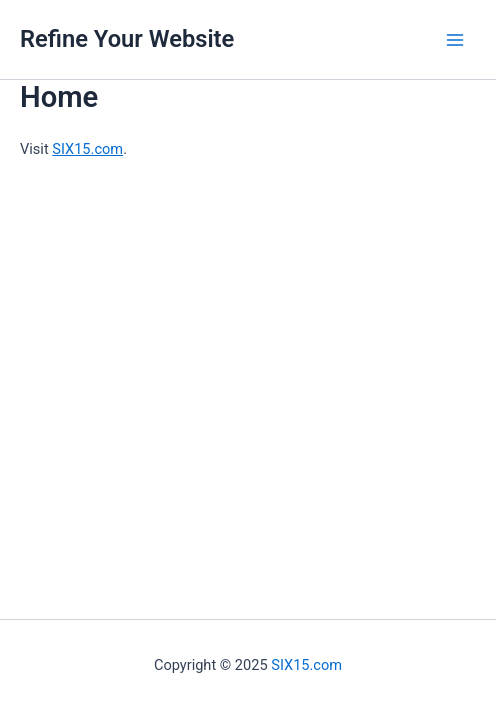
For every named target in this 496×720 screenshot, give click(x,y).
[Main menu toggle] (455, 40)
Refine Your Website (127, 39)
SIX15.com (87, 149)
